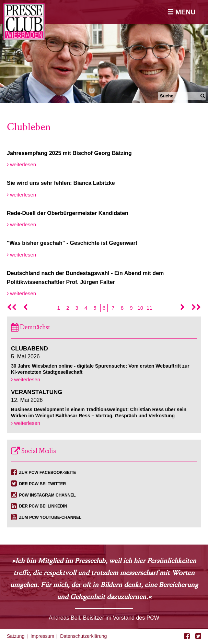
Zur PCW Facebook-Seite (48, 473)
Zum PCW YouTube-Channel (50, 517)
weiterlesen (21, 164)
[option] (104, 51)
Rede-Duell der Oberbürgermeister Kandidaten (68, 213)
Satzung (16, 636)
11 (149, 308)
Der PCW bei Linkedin (43, 506)
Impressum (42, 636)
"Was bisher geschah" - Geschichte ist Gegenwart (72, 243)
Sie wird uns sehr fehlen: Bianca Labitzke (61, 183)
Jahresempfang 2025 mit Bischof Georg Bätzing (69, 153)
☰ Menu (182, 12)
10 (140, 308)
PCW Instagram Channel (48, 495)
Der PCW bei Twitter (43, 484)
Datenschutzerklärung (83, 636)
